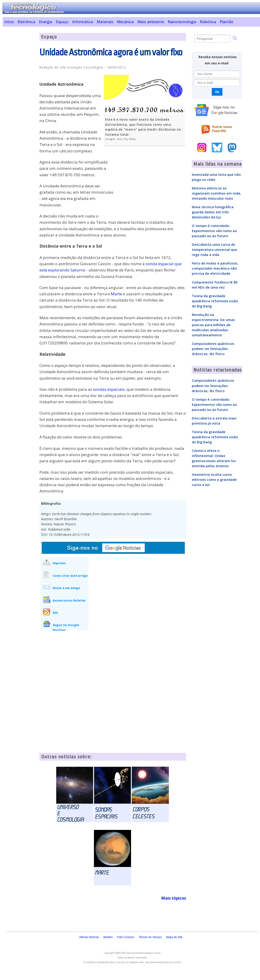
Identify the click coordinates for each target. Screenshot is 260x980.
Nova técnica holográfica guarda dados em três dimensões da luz (213, 212)
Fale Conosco (126, 937)
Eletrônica (26, 22)
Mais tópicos (174, 898)
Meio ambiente (151, 22)
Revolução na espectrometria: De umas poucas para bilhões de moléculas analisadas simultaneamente (213, 325)
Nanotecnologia (182, 22)
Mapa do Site (174, 937)
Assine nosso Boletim (69, 600)
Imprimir (59, 563)
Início (9, 22)
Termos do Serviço (150, 937)
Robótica (208, 22)
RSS (55, 613)
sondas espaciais (109, 389)
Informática (83, 22)
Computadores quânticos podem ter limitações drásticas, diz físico (213, 349)
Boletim (108, 937)
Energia (46, 22)
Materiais (105, 22)
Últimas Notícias (89, 937)
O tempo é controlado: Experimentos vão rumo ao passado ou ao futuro (214, 231)
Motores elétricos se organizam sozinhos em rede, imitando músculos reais (217, 193)
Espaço (62, 22)
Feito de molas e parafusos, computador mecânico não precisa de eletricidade (215, 268)
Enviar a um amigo (66, 588)
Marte (116, 294)
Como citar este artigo (70, 576)
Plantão (226, 22)
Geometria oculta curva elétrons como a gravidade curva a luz (214, 479)
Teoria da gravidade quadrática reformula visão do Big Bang (215, 301)
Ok (217, 92)
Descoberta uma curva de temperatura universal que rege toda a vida (214, 249)
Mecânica (125, 22)
